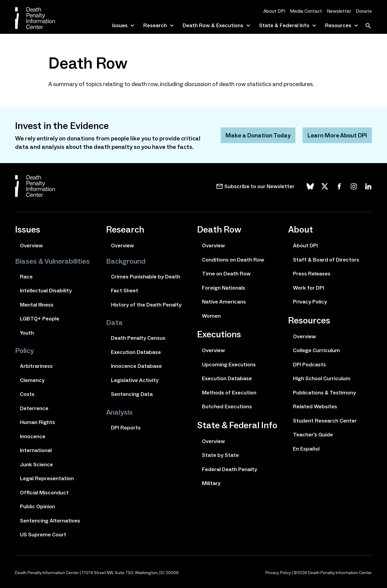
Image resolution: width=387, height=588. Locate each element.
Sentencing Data (132, 394)
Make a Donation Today (258, 135)
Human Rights (37, 422)
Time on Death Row (226, 274)
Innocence (33, 436)
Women (211, 316)
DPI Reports (126, 428)
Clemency (32, 380)
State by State (220, 455)
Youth (27, 333)
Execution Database (136, 352)
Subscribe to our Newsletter (259, 186)
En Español (306, 449)
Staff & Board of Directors (326, 260)
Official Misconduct (44, 493)
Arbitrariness (36, 366)
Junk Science (36, 464)
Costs (27, 394)
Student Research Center (325, 421)
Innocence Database (136, 366)
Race (26, 277)
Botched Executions (227, 406)
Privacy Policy (310, 302)
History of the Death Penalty (146, 305)
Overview (31, 246)
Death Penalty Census (138, 338)
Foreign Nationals (224, 288)
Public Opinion (37, 506)
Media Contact (306, 11)
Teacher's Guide (313, 435)
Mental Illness (37, 305)
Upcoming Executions (229, 365)
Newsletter (339, 11)
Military (211, 483)
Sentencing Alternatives (50, 521)
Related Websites (315, 406)
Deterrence (34, 408)
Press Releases (312, 274)
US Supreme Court (43, 535)
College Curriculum (316, 350)
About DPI (274, 11)
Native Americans (224, 302)
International (36, 450)
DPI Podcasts (309, 365)
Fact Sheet (125, 291)
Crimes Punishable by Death (146, 277)
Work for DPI (309, 288)
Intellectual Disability (46, 291)
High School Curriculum (322, 378)
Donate (364, 11)
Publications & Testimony (324, 393)
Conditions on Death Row (233, 260)
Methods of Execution (229, 393)
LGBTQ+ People (40, 319)
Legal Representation (47, 478)
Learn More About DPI (337, 135)
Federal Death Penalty (229, 469)
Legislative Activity (135, 380)
